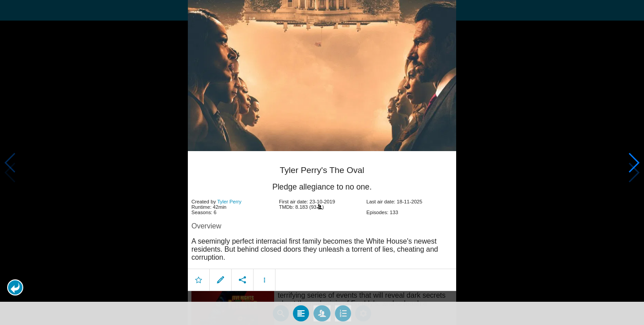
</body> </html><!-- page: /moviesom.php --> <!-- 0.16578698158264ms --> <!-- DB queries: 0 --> (322, 162)
